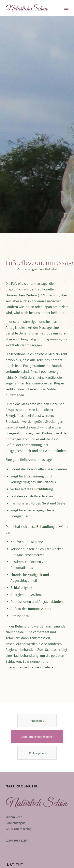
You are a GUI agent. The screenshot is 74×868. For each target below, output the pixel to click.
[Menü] (66, 8)
